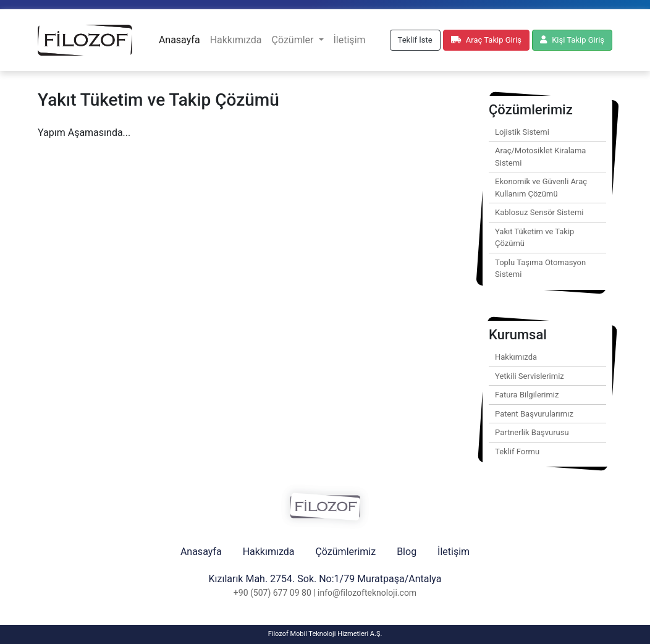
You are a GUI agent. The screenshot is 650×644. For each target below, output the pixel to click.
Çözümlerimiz (345, 552)
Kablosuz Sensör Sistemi (539, 212)
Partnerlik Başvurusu (532, 432)
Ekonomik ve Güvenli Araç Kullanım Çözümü (541, 188)
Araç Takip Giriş (486, 40)
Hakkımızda (236, 40)
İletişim (350, 40)
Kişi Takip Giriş (572, 40)
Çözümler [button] (293, 40)
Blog (407, 552)
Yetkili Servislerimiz (530, 376)
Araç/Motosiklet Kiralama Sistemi (540, 157)
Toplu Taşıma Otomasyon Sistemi (540, 269)
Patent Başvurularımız (534, 414)
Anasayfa (179, 40)
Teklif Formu (517, 451)
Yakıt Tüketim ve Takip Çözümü (534, 238)
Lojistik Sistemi (522, 132)
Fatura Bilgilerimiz (527, 395)
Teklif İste (415, 40)
